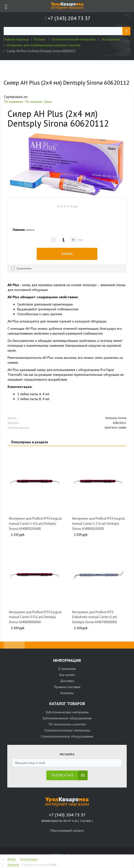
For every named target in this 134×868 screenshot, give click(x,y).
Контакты (67, 693)
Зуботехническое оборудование (67, 718)
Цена (48, 102)
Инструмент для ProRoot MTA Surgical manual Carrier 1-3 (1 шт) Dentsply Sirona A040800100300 (98, 523)
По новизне (34, 102)
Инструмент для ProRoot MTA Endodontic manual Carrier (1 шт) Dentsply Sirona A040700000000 (95, 617)
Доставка (67, 681)
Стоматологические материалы (67, 730)
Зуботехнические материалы (67, 712)
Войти (12, 859)
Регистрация (29, 859)
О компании (67, 669)
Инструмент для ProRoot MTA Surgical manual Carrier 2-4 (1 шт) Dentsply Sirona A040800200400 (35, 523)
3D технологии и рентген (67, 724)
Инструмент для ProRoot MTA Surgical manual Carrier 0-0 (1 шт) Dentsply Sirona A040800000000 (35, 617)
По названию (13, 102)
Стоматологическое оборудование (67, 736)
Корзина (13, 864)
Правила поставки (67, 687)
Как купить (67, 675)
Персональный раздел (67, 830)
